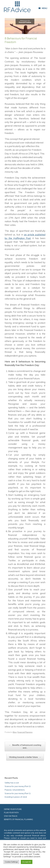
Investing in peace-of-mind (16, 797)
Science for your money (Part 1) (18, 793)
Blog (15, 732)
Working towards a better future (25, 757)
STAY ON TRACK (11, 816)
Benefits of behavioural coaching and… (25, 746)
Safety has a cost (12, 783)
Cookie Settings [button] (11, 862)
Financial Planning (25, 732)
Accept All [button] (27, 862)
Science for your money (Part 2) (18, 786)
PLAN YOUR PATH (11, 813)
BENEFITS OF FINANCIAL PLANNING (18, 819)
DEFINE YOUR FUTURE (13, 809)
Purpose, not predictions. (15, 790)
